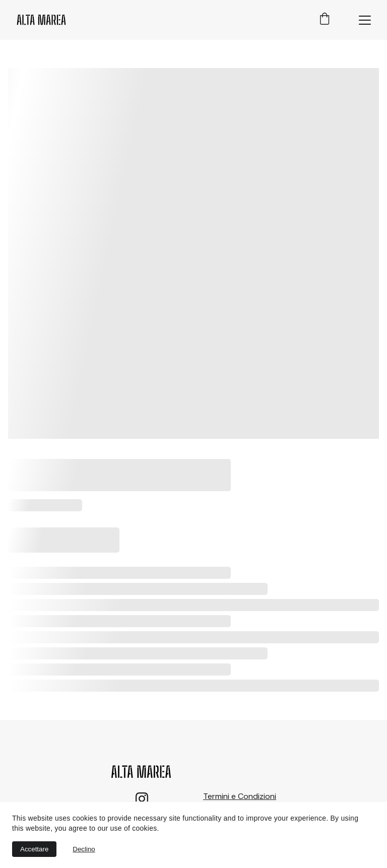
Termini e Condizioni (240, 796)
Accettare (34, 849)
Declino (84, 849)
